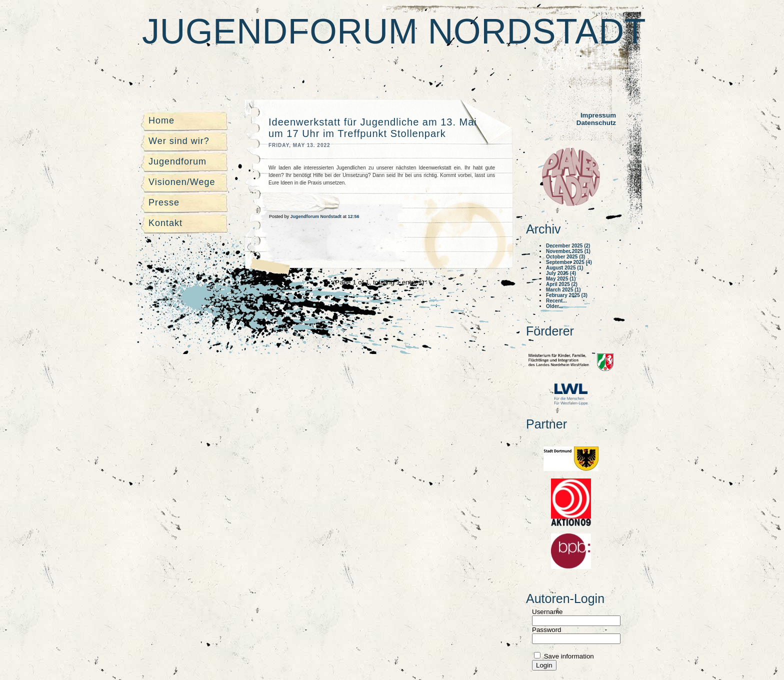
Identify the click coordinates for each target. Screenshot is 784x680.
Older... (554, 306)
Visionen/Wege (182, 182)
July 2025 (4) (561, 273)
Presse (164, 202)
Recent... (556, 301)
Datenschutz (596, 123)
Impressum (598, 115)
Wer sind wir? (179, 141)
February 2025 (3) (567, 295)
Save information (568, 656)
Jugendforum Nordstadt (394, 31)
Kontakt (165, 223)
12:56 (354, 216)
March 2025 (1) (563, 290)
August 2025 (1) (564, 268)
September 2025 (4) (569, 262)
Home (161, 120)
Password (547, 630)
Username (547, 612)
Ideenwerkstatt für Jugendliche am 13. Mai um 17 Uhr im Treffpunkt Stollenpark (373, 128)
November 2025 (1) (568, 251)
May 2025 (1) (561, 279)
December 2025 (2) (568, 246)
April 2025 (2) (562, 284)
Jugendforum (177, 161)
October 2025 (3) (565, 257)
